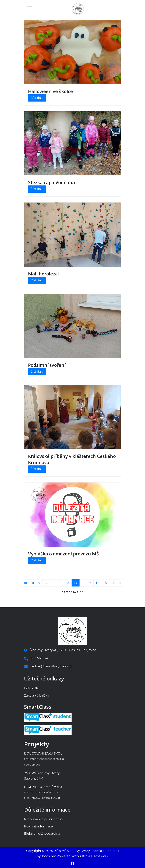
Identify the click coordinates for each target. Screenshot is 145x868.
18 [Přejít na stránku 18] (105, 583)
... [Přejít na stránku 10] (46, 583)
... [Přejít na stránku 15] (83, 583)
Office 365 (32, 688)
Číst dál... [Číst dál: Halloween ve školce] (37, 98)
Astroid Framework (94, 856)
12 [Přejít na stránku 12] (60, 583)
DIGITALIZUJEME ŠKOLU (43, 792)
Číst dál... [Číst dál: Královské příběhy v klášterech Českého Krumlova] (37, 469)
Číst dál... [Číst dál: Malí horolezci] (37, 280)
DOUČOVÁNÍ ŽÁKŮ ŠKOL (44, 759)
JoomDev (49, 856)
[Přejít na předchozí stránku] (32, 583)
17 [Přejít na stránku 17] (97, 583)
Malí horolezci (43, 274)
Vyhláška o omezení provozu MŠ (63, 554)
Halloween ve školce (50, 91)
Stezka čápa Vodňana (52, 182)
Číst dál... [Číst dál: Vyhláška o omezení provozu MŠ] (37, 560)
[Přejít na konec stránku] (120, 583)
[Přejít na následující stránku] (113, 583)
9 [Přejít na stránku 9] (39, 583)
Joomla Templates (105, 851)
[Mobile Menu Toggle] (29, 9)
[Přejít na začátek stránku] (25, 583)
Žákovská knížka (37, 696)
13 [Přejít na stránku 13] (68, 583)
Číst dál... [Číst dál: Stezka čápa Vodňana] (37, 189)
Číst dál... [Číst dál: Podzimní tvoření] (37, 372)
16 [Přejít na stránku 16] (90, 583)
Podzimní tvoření (47, 365)
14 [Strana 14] (76, 583)
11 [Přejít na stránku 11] (53, 583)
